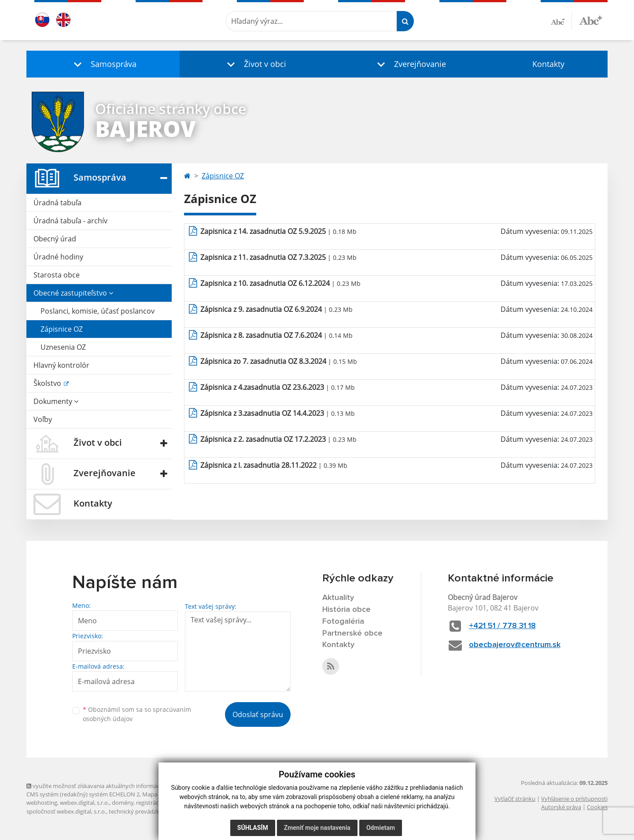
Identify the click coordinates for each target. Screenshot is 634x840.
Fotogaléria (343, 622)
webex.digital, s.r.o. (85, 803)
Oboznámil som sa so (137, 714)
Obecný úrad (55, 239)
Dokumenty (56, 401)
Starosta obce (57, 275)
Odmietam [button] (381, 828)
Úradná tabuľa (57, 203)
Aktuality (338, 598)
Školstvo (48, 383)
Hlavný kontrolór (61, 365)
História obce (346, 610)
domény (123, 803)
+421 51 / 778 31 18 (502, 626)
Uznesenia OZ (63, 347)
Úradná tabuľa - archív (70, 221)
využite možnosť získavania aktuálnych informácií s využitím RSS (114, 786)
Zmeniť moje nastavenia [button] (317, 828)
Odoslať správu (258, 714)
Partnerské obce (352, 633)
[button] (103, 64)
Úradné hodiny (58, 257)
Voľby (43, 419)
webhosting (42, 803)
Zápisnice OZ (62, 329)
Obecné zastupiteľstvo (73, 293)
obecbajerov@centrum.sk (515, 645)
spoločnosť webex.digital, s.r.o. (66, 811)
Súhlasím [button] (253, 828)
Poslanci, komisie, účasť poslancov (98, 311)
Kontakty (548, 64)
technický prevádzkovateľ (142, 811)
